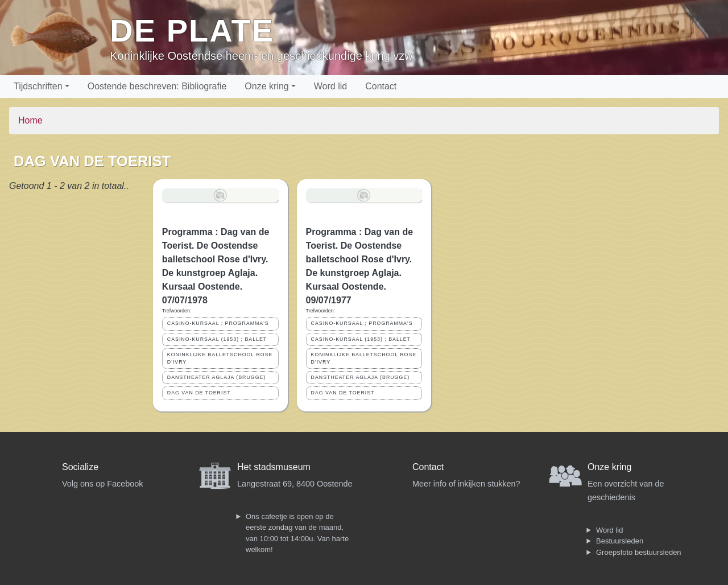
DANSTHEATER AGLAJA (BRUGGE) (216, 377)
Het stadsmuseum (274, 467)
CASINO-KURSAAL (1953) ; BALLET (217, 339)
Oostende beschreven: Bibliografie (157, 86)
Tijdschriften (38, 86)
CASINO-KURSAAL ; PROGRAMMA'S (218, 323)
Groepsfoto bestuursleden (639, 552)
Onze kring (266, 86)
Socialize (80, 467)
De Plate (192, 30)
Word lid (330, 86)
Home (30, 120)
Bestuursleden (620, 541)
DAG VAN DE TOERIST (199, 393)
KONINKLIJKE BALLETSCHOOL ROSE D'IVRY (220, 358)
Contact (381, 86)
